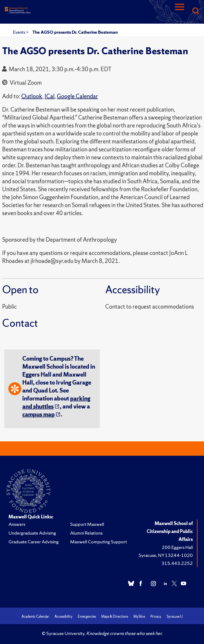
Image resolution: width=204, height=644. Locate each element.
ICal (50, 96)
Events (20, 32)
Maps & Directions (115, 617)
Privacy (156, 617)
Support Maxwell (87, 524)
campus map (39, 414)
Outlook (32, 96)
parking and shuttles (56, 402)
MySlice (139, 617)
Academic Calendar (35, 617)
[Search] (195, 11)
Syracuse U (175, 617)
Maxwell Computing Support (99, 542)
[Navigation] (180, 11)
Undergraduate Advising (32, 533)
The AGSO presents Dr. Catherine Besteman (75, 32)
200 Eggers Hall (177, 547)
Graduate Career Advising (34, 542)
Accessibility (63, 617)
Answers (17, 524)
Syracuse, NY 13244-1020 (166, 555)
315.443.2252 (177, 563)
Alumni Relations (86, 533)
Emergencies (87, 617)
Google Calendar (77, 96)
